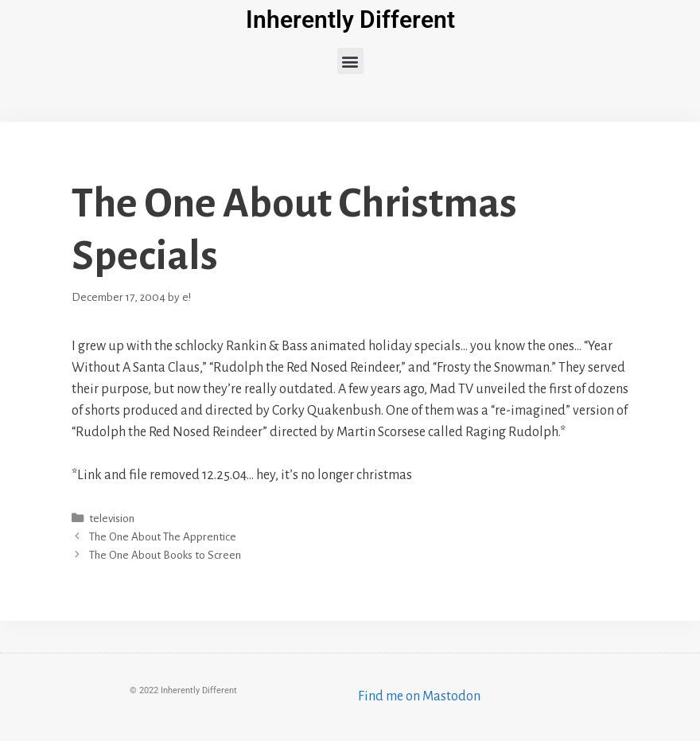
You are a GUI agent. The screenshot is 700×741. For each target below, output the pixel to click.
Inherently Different (350, 19)
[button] (350, 61)
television (112, 519)
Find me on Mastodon (419, 696)
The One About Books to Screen (165, 555)
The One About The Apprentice (163, 537)
